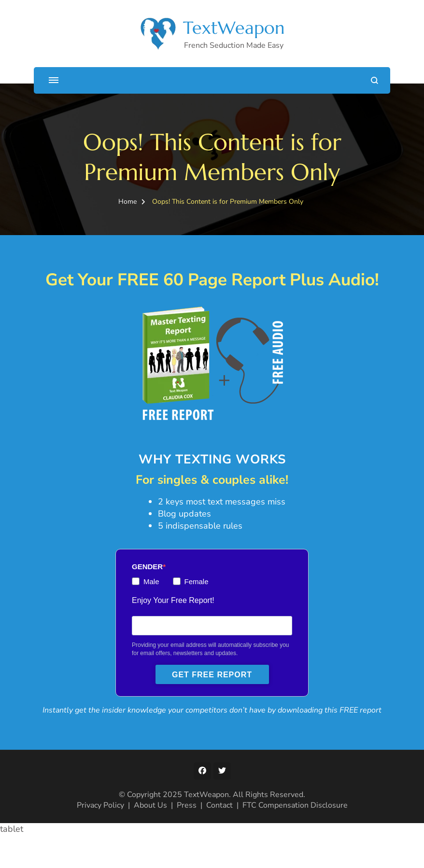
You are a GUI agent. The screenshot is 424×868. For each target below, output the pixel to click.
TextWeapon (234, 28)
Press (187, 838)
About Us (150, 838)
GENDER (147, 588)
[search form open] (375, 80)
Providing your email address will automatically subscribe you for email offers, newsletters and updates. (210, 671)
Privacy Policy (100, 838)
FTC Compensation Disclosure (295, 838)
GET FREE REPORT (212, 696)
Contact (219, 838)
